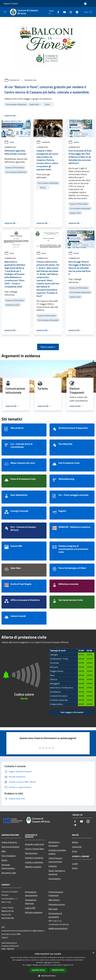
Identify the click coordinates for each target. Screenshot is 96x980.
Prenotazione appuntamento (31, 894)
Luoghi (75, 864)
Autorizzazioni (55, 879)
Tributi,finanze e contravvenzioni (55, 860)
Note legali (53, 909)
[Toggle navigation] (5, 12)
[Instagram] (70, 12)
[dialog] (48, 965)
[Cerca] (91, 12)
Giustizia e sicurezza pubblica (57, 852)
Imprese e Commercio (34, 858)
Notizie (74, 142)
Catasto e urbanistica (34, 862)
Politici (4, 860)
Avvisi (9, 142)
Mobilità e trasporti (33, 867)
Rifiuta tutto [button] (58, 970)
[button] (48, 976)
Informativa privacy (57, 904)
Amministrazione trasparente (56, 894)
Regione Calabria (11, 4)
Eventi (75, 868)
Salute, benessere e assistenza (57, 872)
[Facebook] (57, 12)
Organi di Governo (9, 842)
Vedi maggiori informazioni (72, 712)
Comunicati (14, 80)
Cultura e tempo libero (34, 849)
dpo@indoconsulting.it (58, 928)
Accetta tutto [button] (38, 970)
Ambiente (53, 866)
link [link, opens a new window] (72, 965)
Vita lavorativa (31, 853)
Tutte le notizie (48, 347)
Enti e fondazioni (9, 856)
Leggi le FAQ (30, 908)
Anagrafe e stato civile (34, 844)
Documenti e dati (9, 873)
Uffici (4, 851)
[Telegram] (76, 12)
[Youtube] (63, 12)
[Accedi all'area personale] (85, 4)
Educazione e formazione (54, 844)
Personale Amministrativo (8, 866)
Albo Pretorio (54, 900)
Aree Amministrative (10, 847)
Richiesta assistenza (34, 912)
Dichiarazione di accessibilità (55, 915)
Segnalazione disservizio (31, 902)
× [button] (93, 953)
